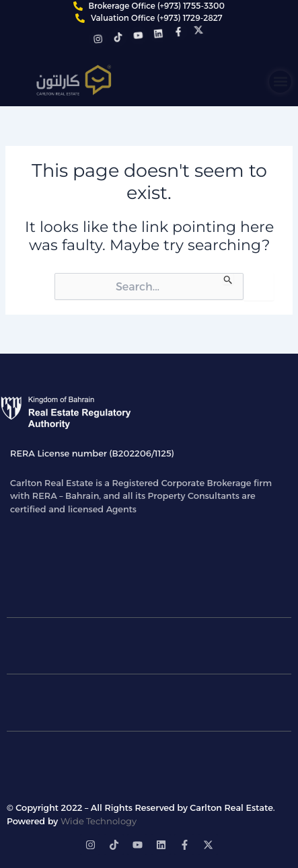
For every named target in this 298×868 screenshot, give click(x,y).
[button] (280, 82)
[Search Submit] (228, 279)
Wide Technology (99, 821)
